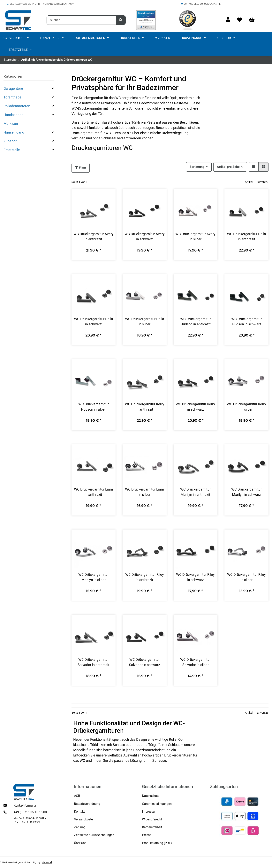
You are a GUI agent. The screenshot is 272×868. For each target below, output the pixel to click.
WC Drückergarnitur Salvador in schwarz (144, 662)
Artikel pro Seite (228, 167)
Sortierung (197, 167)
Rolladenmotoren (17, 106)
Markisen (11, 124)
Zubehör (10, 141)
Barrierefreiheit (152, 827)
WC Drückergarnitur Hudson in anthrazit (195, 322)
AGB (77, 796)
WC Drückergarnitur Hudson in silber (94, 407)
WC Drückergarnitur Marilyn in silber (94, 577)
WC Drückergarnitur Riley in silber (246, 577)
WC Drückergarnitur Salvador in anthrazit (93, 662)
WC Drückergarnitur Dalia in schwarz (94, 322)
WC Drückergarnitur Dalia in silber (145, 322)
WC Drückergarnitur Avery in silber (195, 236)
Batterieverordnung (87, 804)
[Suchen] (81, 20)
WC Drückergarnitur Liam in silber (145, 492)
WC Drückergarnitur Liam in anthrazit (94, 492)
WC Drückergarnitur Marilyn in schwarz (246, 492)
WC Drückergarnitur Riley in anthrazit (145, 577)
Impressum (150, 812)
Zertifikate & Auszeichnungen (94, 835)
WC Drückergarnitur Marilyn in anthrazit (195, 492)
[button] (228, 20)
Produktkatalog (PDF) (157, 843)
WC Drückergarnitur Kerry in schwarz (195, 407)
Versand (47, 862)
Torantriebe (12, 97)
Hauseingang (14, 132)
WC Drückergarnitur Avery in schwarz (145, 236)
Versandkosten (84, 819)
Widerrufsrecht (152, 819)
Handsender (13, 115)
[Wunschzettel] (240, 20)
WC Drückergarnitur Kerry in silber (246, 407)
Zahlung (80, 827)
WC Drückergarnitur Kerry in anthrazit (145, 407)
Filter (81, 168)
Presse (147, 835)
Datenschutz (151, 796)
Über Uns (80, 843)
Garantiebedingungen (157, 804)
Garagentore (13, 88)
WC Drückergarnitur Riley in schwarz (195, 577)
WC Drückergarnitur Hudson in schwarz (246, 322)
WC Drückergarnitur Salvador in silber (195, 662)
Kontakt (79, 812)
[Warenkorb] (253, 20)
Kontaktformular (25, 806)
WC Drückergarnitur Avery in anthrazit (94, 236)
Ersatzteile (12, 150)
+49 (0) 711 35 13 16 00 (30, 812)
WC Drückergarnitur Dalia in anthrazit (246, 236)
